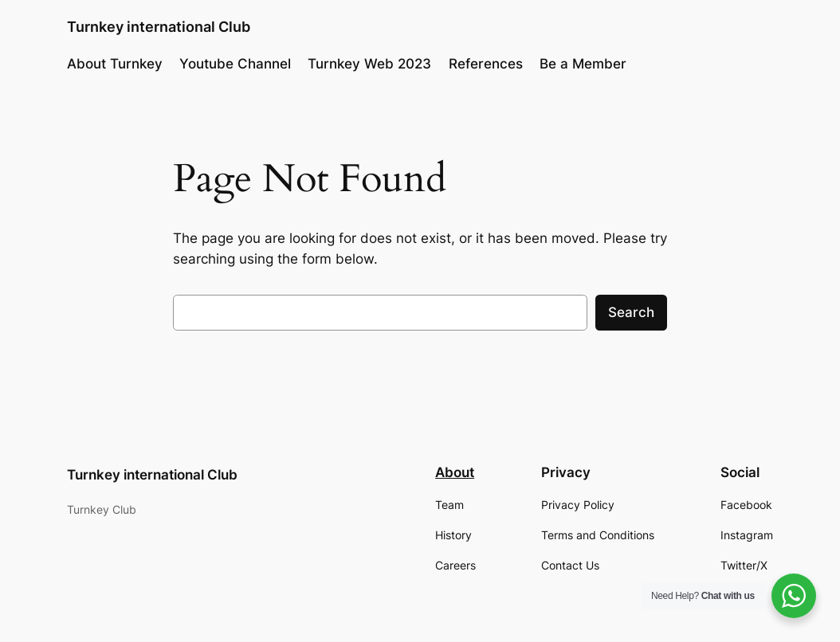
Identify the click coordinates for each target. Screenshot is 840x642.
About (455, 472)
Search (631, 312)
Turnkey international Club (159, 27)
